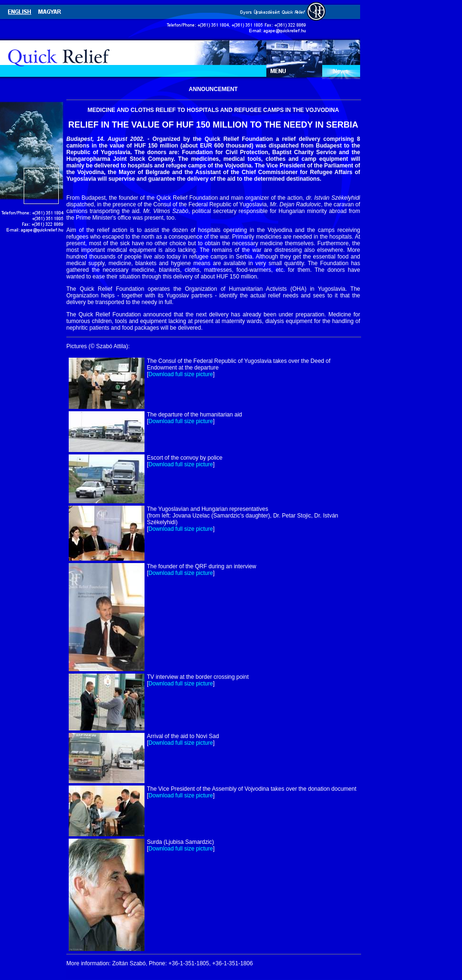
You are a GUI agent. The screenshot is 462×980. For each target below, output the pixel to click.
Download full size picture (181, 374)
